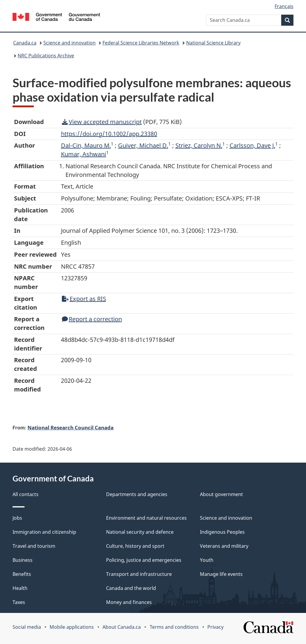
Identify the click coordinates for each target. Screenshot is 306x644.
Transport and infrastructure (139, 574)
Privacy (215, 627)
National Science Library (213, 43)
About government (221, 494)
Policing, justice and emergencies (144, 560)
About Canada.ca (122, 627)
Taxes (19, 602)
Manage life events (221, 574)
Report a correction (92, 319)
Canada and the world (131, 588)
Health (20, 588)
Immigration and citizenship (44, 532)
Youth (207, 560)
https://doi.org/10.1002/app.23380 (109, 134)
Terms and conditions (174, 627)
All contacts (26, 494)
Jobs (17, 518)
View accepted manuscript (102, 122)
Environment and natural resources (146, 518)
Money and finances (129, 602)
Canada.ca (25, 43)
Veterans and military (224, 546)
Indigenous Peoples (222, 532)
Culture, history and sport (135, 546)
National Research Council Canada (71, 427)
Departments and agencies (137, 494)
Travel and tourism (34, 546)
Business (23, 560)
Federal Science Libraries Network (141, 43)
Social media (27, 627)
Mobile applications (72, 627)
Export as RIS (84, 299)
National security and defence (140, 532)
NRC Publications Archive (46, 56)
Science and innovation (69, 43)
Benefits (22, 574)
